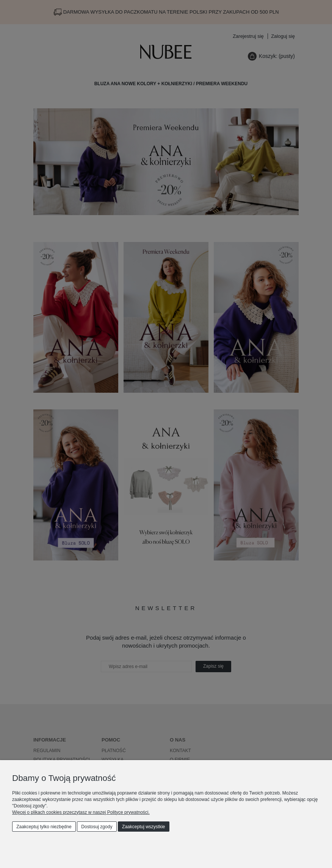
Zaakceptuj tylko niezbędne (44, 827)
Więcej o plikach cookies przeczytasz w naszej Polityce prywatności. (81, 812)
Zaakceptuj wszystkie (143, 827)
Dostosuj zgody (97, 827)
